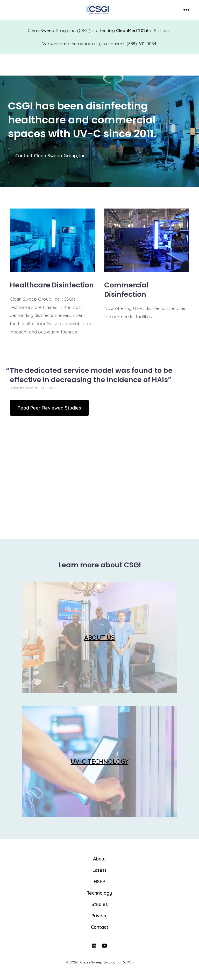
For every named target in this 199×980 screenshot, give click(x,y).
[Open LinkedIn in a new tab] (94, 946)
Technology (99, 893)
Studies (100, 904)
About (99, 859)
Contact (100, 927)
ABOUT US (99, 637)
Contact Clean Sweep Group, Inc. (51, 155)
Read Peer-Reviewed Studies (49, 408)
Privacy (99, 916)
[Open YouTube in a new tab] (105, 946)
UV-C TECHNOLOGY (100, 761)
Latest (99, 870)
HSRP (99, 881)
